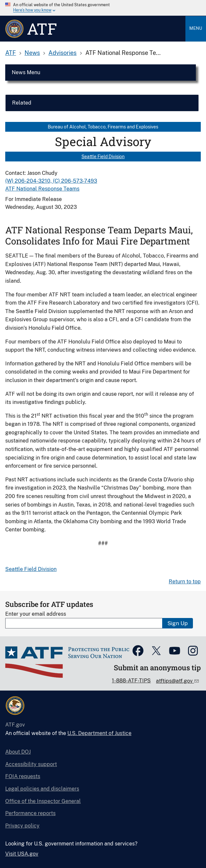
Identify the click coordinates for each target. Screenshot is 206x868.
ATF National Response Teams (42, 189)
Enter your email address (36, 614)
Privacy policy (22, 826)
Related (22, 103)
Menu (196, 28)
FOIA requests (23, 776)
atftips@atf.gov (175, 681)
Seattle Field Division (103, 157)
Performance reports (30, 813)
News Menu (26, 72)
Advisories (62, 53)
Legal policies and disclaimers (42, 789)
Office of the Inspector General (43, 801)
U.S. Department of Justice (99, 733)
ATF (11, 53)
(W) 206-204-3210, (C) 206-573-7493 (51, 181)
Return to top (185, 582)
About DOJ (18, 752)
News (32, 53)
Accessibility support (31, 764)
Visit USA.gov (22, 854)
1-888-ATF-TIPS (131, 681)
